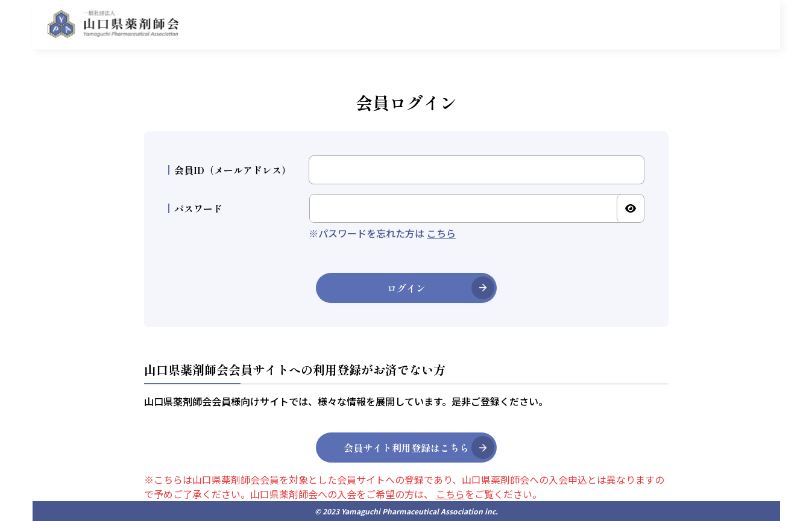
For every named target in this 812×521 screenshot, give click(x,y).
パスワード (195, 208)
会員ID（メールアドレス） (230, 170)
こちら (441, 233)
